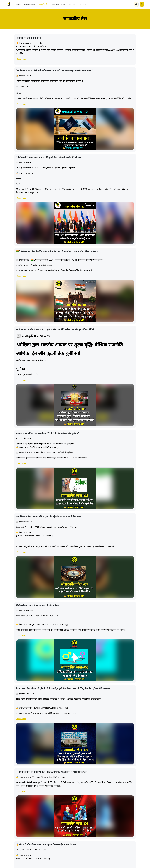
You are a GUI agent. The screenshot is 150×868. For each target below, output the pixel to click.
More (83, 4)
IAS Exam (72, 4)
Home (18, 4)
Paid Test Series (58, 4)
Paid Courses (30, 4)
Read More (21, 59)
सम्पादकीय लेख (43, 4)
